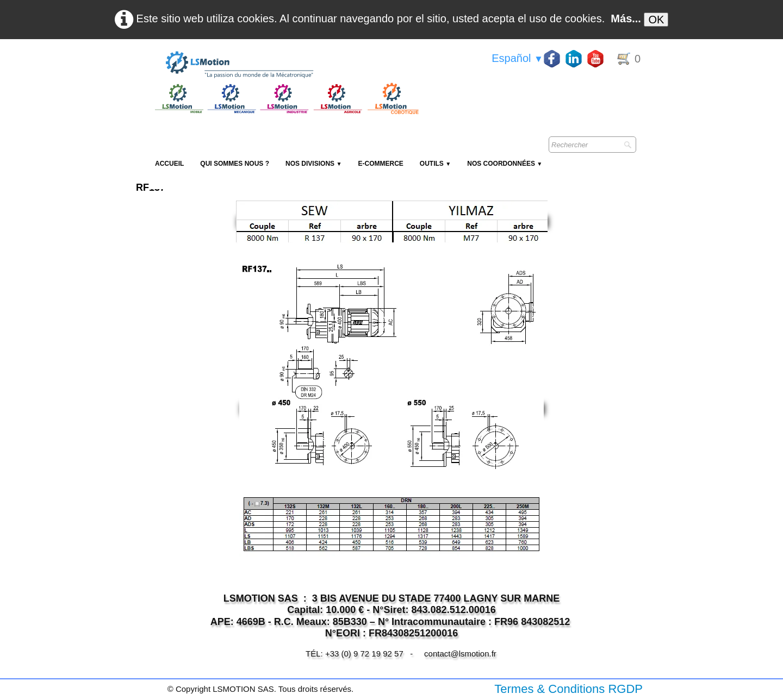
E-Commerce (380, 164)
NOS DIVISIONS (313, 164)
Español (517, 58)
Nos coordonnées (505, 164)
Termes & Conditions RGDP (568, 689)
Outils (435, 164)
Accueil (169, 164)
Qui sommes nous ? (235, 164)
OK (656, 20)
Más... (626, 18)
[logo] (285, 65)
